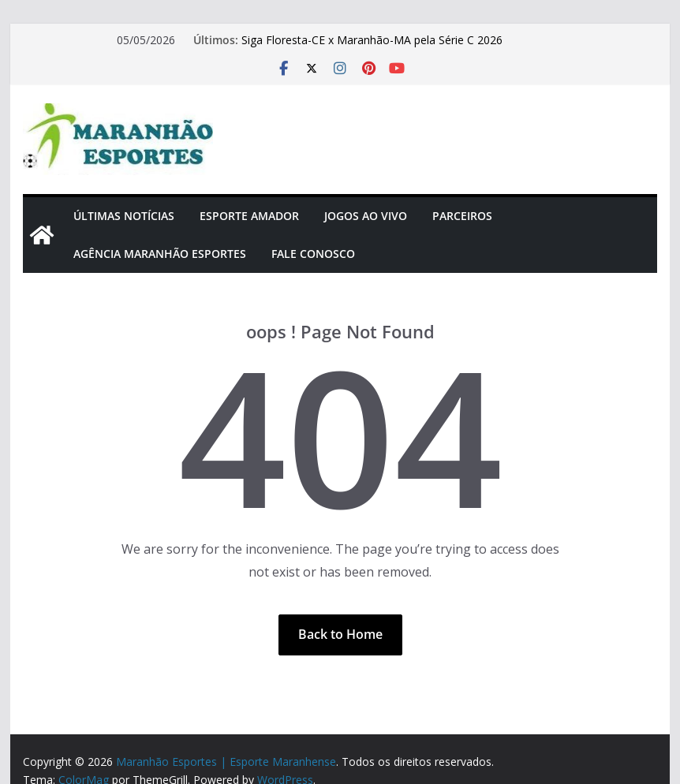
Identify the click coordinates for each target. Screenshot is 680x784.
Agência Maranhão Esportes (160, 254)
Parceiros (462, 216)
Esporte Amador (249, 216)
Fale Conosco (313, 254)
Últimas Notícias (124, 216)
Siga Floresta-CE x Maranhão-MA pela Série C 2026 (372, 40)
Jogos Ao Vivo (366, 216)
